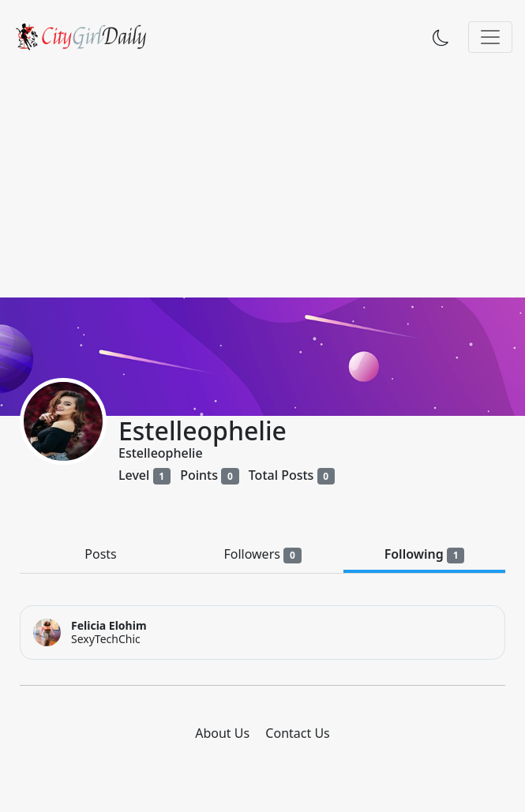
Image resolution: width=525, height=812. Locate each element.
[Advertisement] (262, 179)
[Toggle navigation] (490, 37)
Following (425, 554)
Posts (100, 554)
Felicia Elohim (109, 625)
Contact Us (297, 733)
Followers (262, 554)
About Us (222, 733)
